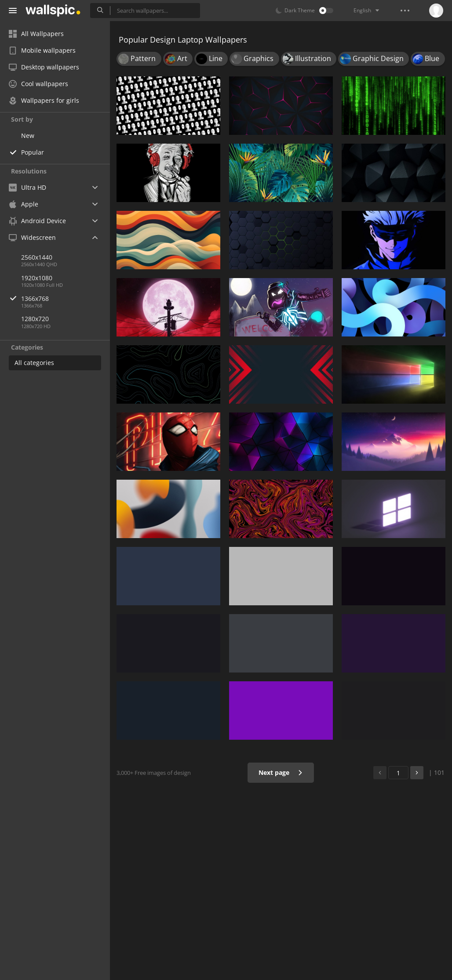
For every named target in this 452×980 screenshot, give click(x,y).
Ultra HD (27, 187)
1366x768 (66, 298)
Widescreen (32, 237)
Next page (281, 772)
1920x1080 (37, 278)
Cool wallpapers (38, 84)
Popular (33, 152)
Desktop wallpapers (44, 67)
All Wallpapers (36, 34)
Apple (24, 204)
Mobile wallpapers (42, 50)
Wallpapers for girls (44, 100)
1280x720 (35, 319)
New (28, 136)
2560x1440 (37, 257)
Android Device (37, 221)
